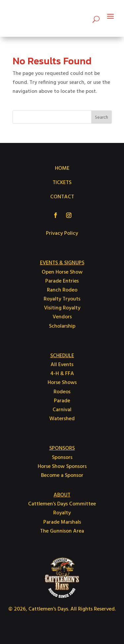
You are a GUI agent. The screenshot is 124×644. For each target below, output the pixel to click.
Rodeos (62, 392)
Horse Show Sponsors (62, 467)
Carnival (62, 410)
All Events (62, 365)
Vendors (62, 317)
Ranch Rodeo (62, 290)
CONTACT (62, 197)
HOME (62, 168)
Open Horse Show (62, 272)
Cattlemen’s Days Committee (62, 504)
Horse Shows (62, 383)
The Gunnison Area (62, 531)
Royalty (62, 513)
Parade (62, 401)
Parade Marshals (62, 522)
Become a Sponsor (62, 476)
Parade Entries (62, 281)
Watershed (62, 419)
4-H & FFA (62, 374)
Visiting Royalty (62, 308)
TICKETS (62, 183)
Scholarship (62, 326)
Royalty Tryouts (62, 299)
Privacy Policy (62, 233)
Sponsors (62, 458)
